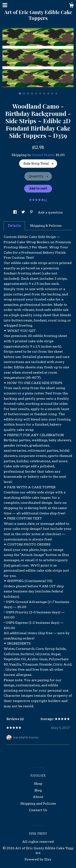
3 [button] (28, 94)
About (38, 797)
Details (14, 226)
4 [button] (32, 94)
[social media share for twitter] (24, 212)
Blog (38, 790)
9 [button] (52, 94)
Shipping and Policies (38, 804)
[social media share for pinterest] (32, 212)
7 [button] (44, 94)
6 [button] (40, 94)
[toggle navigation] (5, 5)
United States (43, 155)
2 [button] (24, 94)
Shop (38, 784)
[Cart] (71, 6)
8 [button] (48, 94)
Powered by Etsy (38, 859)
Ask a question (50, 212)
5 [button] (36, 94)
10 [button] (56, 94)
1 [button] (20, 94)
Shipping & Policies (46, 226)
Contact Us (38, 810)
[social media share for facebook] (15, 212)
